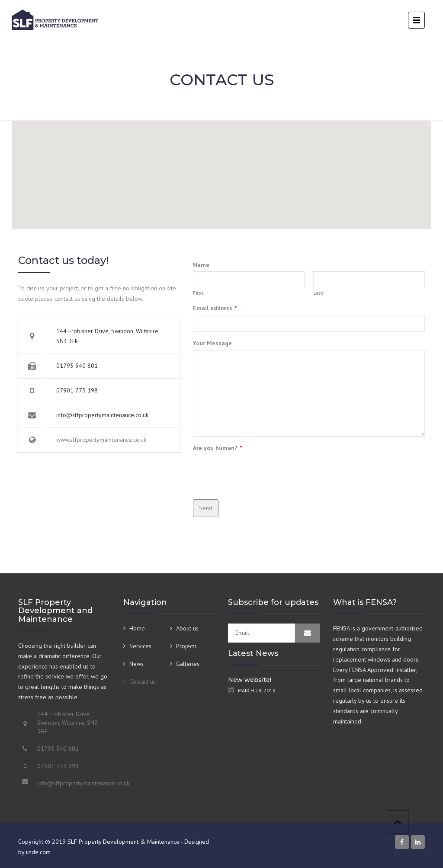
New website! (250, 680)
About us (187, 628)
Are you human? (218, 448)
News (136, 664)
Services (140, 646)
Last (318, 293)
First (198, 293)
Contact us (143, 682)
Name (201, 265)
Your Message (212, 343)
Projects (186, 646)
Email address (215, 308)
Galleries (188, 664)
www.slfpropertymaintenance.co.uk (101, 440)
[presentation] (259, 472)
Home (137, 628)
